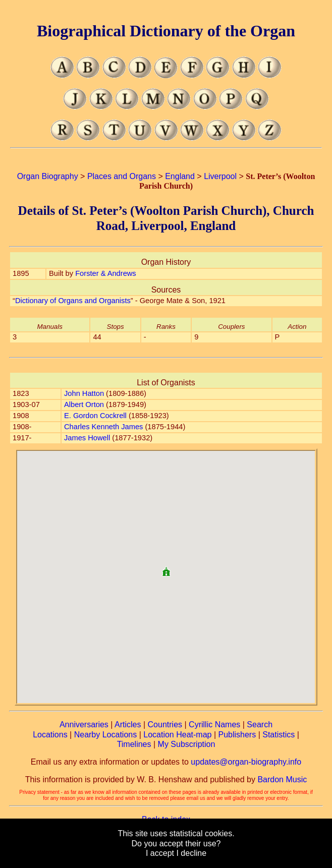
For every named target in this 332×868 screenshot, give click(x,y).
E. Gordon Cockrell (95, 416)
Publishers (237, 735)
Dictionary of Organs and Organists (73, 301)
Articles (128, 725)
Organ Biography (48, 176)
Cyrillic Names (214, 725)
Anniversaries (84, 725)
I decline (191, 853)
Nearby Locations (106, 735)
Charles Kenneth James (103, 427)
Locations (50, 735)
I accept (160, 853)
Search (260, 725)
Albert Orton (84, 404)
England (180, 176)
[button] (166, 568)
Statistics (279, 735)
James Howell (87, 438)
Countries (165, 725)
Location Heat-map (177, 735)
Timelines (134, 744)
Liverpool (220, 176)
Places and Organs (122, 176)
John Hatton (84, 393)
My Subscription (187, 744)
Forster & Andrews (106, 273)
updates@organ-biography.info (246, 762)
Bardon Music (282, 779)
